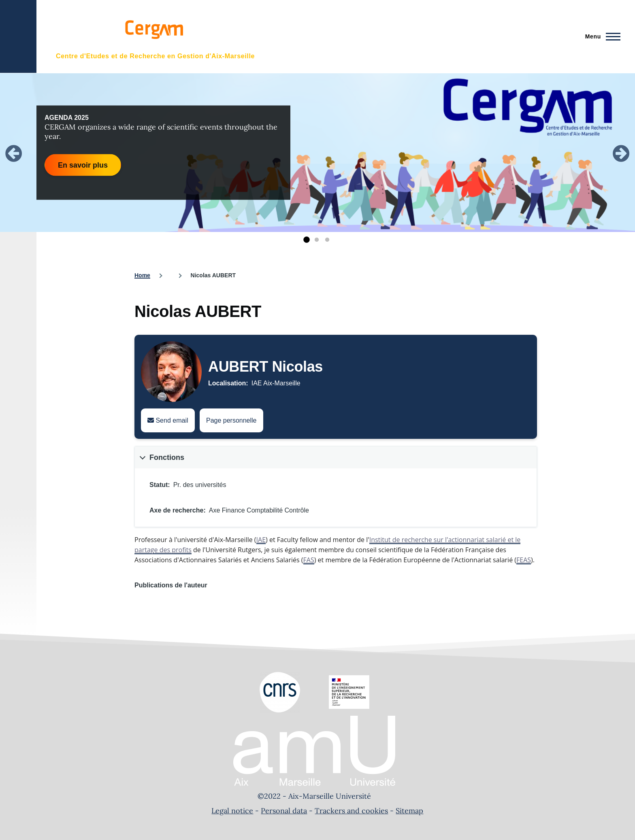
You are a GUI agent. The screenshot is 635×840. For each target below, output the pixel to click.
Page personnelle (231, 420)
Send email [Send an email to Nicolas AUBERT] (168, 420)
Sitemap (409, 811)
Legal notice (232, 811)
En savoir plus (83, 165)
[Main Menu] (600, 36)
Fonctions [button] (167, 457)
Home (142, 275)
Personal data (284, 811)
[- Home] (153, 36)
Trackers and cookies (351, 811)
